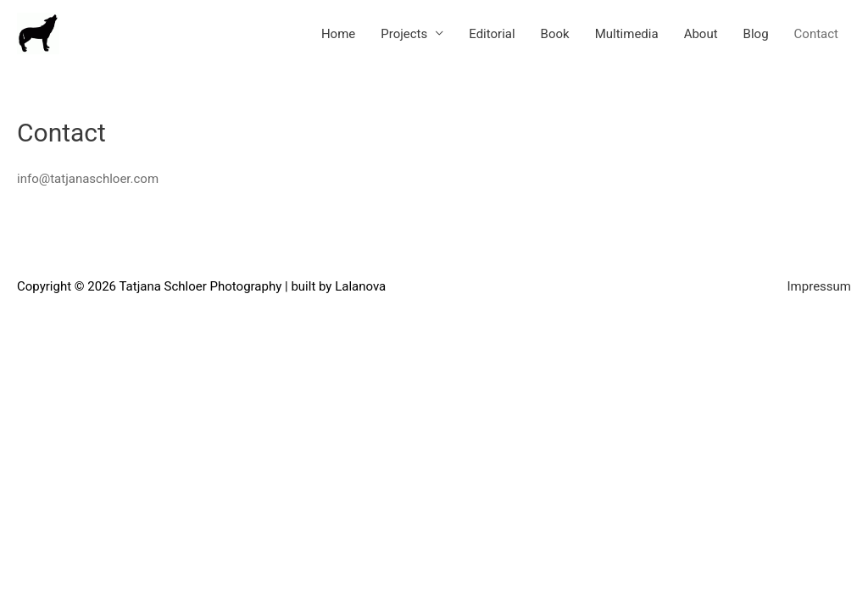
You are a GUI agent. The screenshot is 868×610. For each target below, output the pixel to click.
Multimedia (627, 34)
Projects (404, 34)
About (701, 34)
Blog (756, 34)
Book (555, 34)
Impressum (819, 286)
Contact (816, 34)
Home (338, 34)
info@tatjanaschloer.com (88, 179)
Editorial (492, 34)
